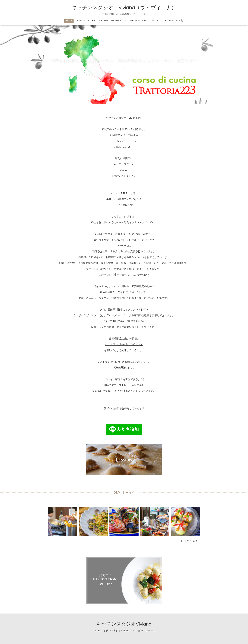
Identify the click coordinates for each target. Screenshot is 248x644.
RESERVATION (119, 21)
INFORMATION (138, 21)
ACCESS (168, 21)
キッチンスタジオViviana (126, 624)
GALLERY (103, 21)
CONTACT (155, 21)
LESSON (80, 21)
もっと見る (189, 541)
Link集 (180, 21)
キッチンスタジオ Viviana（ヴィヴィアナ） (124, 8)
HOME (69, 21)
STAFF (91, 21)
